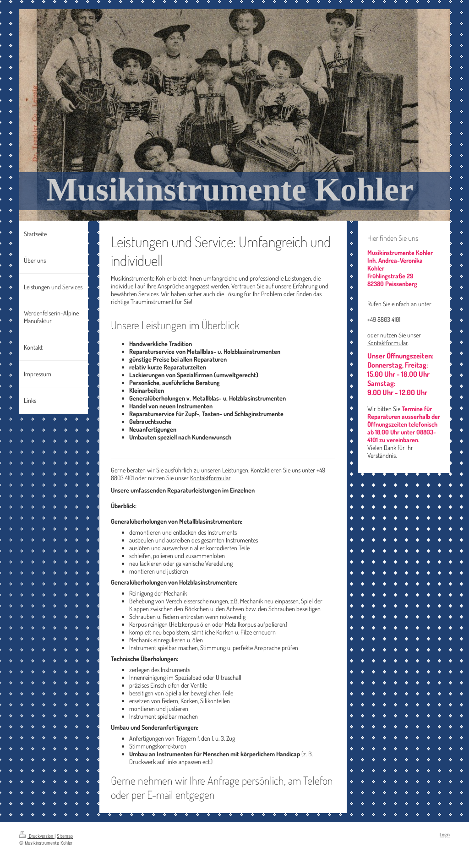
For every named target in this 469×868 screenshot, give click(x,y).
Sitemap (65, 836)
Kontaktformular (210, 478)
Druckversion (37, 836)
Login (445, 835)
